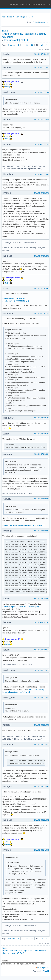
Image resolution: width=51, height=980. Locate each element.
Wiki (22, 4)
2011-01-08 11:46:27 (42, 820)
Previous (12, 45)
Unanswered (44, 22)
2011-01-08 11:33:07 (42, 725)
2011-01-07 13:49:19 (42, 174)
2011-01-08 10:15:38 (42, 622)
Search (16, 17)
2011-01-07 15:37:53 (42, 193)
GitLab (28, 4)
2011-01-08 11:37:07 (42, 745)
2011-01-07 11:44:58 (42, 120)
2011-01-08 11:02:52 (42, 670)
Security (36, 4)
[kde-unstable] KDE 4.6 (17, 40)
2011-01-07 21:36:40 (42, 454)
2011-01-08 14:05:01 (42, 850)
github (7, 84)
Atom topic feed (43, 968)
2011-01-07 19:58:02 (42, 434)
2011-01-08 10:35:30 (42, 650)
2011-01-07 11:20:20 (42, 92)
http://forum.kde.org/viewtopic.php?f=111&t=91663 (24, 525)
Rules (10, 17)
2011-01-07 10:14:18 (42, 54)
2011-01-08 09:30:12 (42, 531)
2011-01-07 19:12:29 (42, 313)
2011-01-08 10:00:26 (42, 599)
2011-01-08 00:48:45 (42, 499)
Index (4, 17)
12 (32, 45)
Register (24, 17)
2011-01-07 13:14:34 (42, 144)
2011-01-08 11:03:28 (42, 697)
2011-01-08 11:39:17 (42, 787)
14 (42, 45)
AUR (43, 4)
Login (31, 17)
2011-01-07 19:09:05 (42, 289)
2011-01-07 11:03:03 (42, 67)
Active (35, 22)
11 (27, 45)
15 (47, 45)
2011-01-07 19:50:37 (42, 418)
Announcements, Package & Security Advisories (25, 950)
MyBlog (7, 87)
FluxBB (46, 971)
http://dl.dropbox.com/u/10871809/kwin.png (21, 607)
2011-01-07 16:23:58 (42, 256)
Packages (14, 4)
